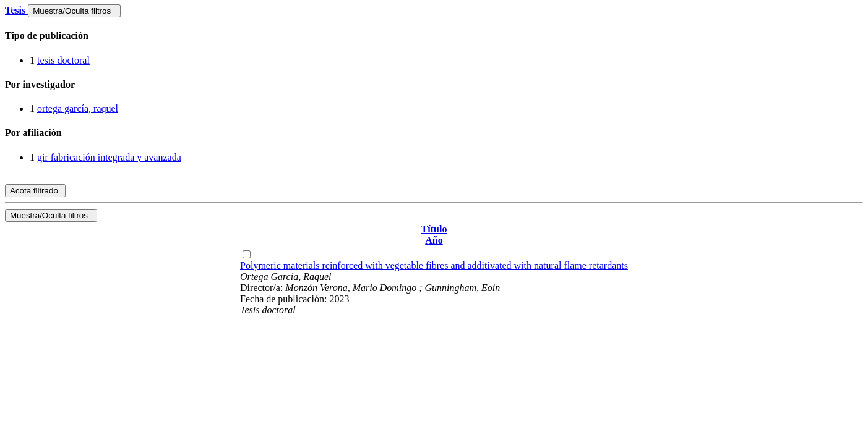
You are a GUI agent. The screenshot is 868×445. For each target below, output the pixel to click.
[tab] (434, 36)
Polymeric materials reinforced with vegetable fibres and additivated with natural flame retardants (434, 265)
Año (434, 240)
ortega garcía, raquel (78, 108)
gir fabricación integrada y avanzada (109, 157)
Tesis (16, 10)
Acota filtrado (35, 191)
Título (434, 229)
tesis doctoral (63, 60)
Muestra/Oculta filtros (74, 11)
